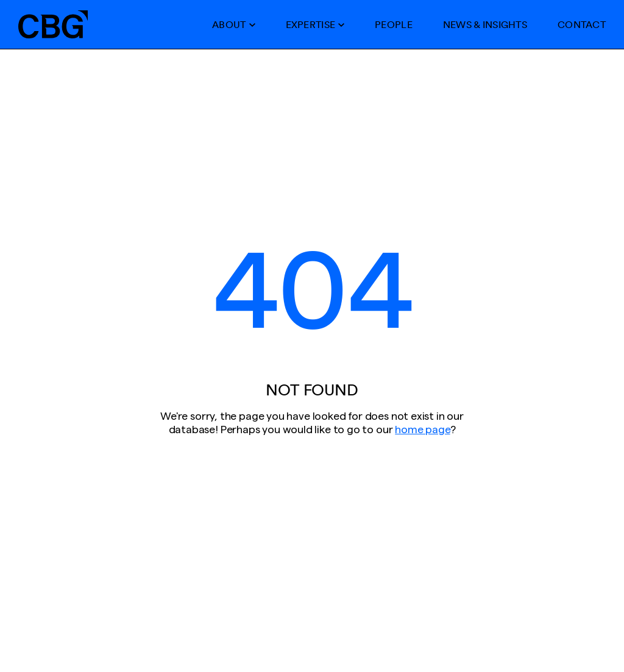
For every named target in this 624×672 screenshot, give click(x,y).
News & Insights (485, 24)
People (394, 24)
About (229, 24)
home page (422, 430)
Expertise (311, 24)
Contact (582, 24)
